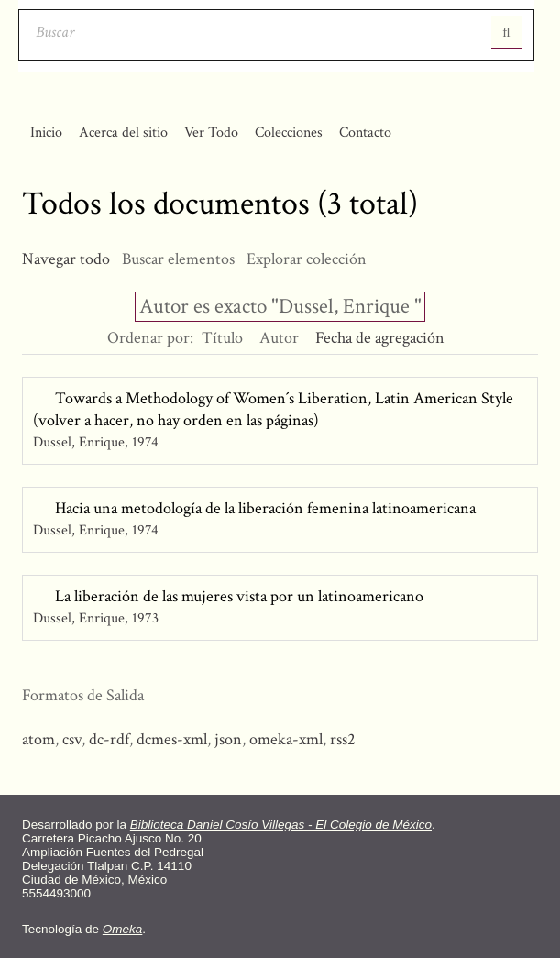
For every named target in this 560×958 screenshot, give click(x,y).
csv (72, 739)
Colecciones (289, 132)
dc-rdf (109, 739)
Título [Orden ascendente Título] (222, 338)
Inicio (46, 132)
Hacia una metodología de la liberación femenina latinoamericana (265, 508)
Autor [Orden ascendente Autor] (279, 338)
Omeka (123, 929)
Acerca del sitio (123, 132)
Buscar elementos (178, 259)
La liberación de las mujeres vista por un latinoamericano (239, 596)
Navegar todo (66, 259)
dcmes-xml (172, 739)
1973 (145, 618)
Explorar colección (307, 259)
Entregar (507, 32)
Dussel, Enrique (79, 442)
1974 (145, 442)
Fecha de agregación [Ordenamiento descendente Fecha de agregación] (380, 338)
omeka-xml (286, 739)
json (228, 739)
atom (38, 739)
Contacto (365, 132)
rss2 (343, 739)
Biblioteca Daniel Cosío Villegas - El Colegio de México (281, 825)
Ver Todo (211, 132)
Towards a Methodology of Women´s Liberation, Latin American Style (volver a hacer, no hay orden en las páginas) (273, 409)
